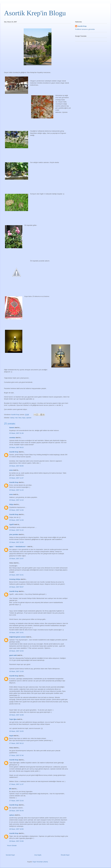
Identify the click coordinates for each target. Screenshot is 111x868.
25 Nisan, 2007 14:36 (16, 510)
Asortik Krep (14, 452)
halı (16, 418)
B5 (10, 789)
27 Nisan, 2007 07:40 (16, 755)
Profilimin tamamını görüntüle (85, 29)
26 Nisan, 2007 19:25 (16, 731)
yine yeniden (14, 534)
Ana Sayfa (38, 855)
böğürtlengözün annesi (18, 637)
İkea (20, 418)
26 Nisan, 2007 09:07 (16, 587)
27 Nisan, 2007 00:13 (16, 743)
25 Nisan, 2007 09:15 (16, 447)
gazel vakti (13, 655)
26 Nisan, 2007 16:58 (16, 715)
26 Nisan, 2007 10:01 (16, 633)
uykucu (12, 815)
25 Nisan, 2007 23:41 (16, 575)
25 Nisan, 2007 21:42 (16, 530)
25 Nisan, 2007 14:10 (16, 500)
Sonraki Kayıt (10, 855)
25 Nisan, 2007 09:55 (16, 466)
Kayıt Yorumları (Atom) (40, 862)
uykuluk (29, 418)
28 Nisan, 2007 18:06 (16, 829)
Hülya (11, 504)
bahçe (12, 418)
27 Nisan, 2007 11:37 (16, 784)
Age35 (12, 524)
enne (11, 470)
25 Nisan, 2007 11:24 (16, 490)
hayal (11, 736)
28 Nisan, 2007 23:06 (16, 841)
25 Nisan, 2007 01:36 (16, 433)
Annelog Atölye (15, 579)
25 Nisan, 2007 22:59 (16, 542)
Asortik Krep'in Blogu (35, 13)
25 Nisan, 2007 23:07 (16, 559)
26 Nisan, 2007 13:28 (16, 671)
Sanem (12, 428)
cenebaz (12, 438)
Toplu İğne (13, 719)
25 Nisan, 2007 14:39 (16, 520)
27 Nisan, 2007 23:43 (16, 801)
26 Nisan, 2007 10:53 (16, 651)
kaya (24, 418)
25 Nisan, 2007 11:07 (16, 478)
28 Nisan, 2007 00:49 (16, 811)
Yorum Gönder (12, 846)
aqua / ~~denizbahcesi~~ (18, 547)
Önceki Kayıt (65, 855)
